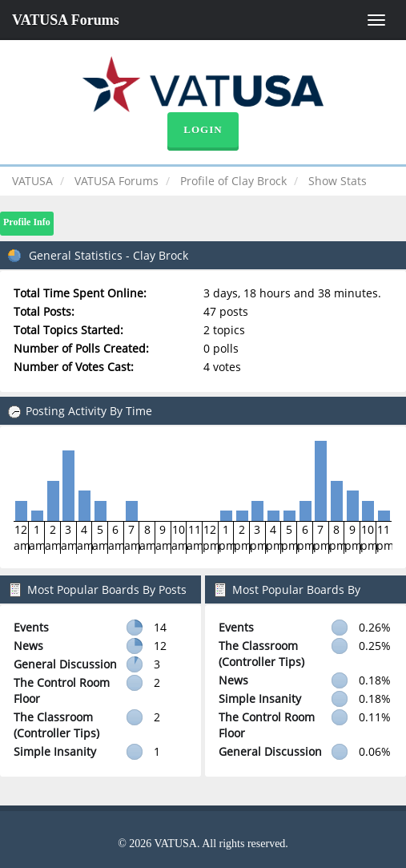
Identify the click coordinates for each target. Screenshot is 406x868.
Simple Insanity (55, 751)
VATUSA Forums (66, 20)
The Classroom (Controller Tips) (56, 725)
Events (31, 627)
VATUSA (32, 181)
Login (203, 129)
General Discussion (65, 664)
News (28, 646)
